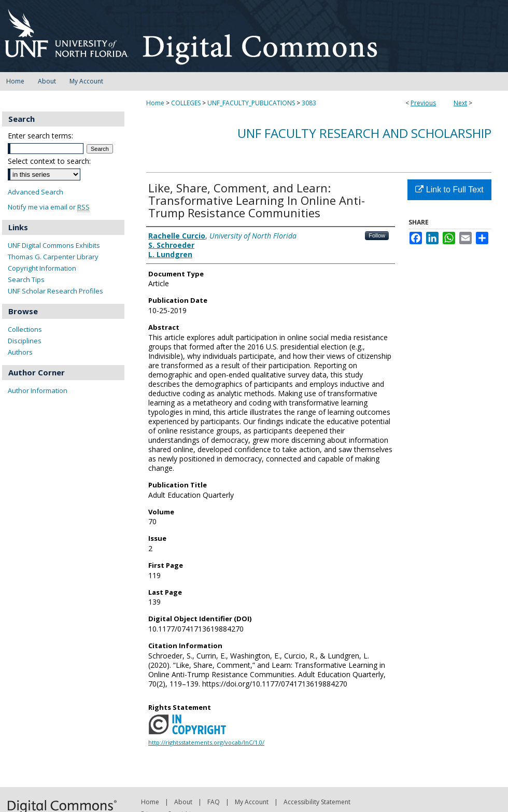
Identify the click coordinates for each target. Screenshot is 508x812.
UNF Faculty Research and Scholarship (364, 133)
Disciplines (25, 341)
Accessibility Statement (317, 802)
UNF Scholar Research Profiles (55, 291)
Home (155, 103)
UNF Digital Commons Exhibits (54, 245)
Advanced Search (36, 192)
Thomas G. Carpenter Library (53, 257)
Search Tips (26, 279)
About (183, 802)
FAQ (214, 802)
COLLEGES (186, 103)
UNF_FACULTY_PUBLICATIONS (251, 103)
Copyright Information (42, 268)
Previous (423, 103)
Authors (20, 352)
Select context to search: (49, 161)
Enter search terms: (40, 136)
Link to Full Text (449, 190)
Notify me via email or (49, 207)
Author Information (38, 390)
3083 (309, 103)
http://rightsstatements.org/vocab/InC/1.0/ (206, 742)
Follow (377, 235)
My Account (252, 802)
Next (460, 103)
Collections (25, 329)
